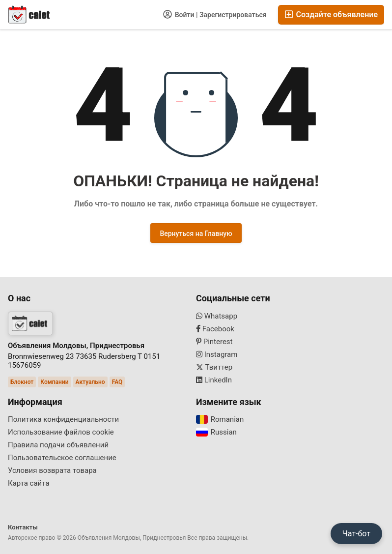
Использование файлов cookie (61, 432)
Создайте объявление (331, 15)
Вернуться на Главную (196, 233)
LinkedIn (214, 380)
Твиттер (214, 367)
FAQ (117, 382)
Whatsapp (217, 316)
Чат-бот (356, 534)
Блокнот (22, 382)
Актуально (90, 382)
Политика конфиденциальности (63, 419)
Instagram (217, 354)
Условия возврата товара (52, 470)
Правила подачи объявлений (58, 445)
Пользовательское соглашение (62, 458)
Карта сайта (29, 483)
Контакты (23, 527)
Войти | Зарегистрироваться (215, 14)
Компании (54, 382)
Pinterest (214, 342)
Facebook (215, 329)
